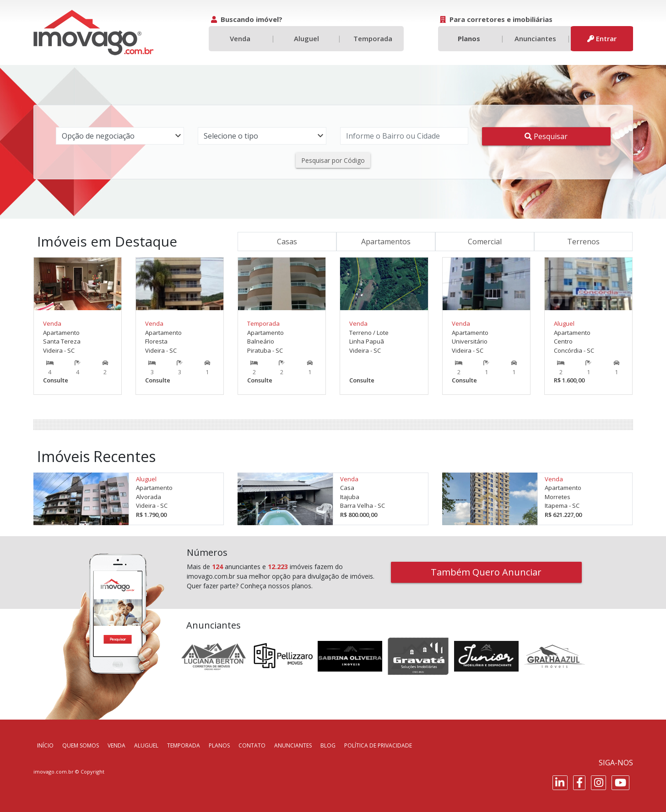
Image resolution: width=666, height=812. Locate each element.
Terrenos (583, 242)
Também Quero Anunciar (486, 572)
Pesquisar (546, 136)
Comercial (485, 242)
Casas (287, 242)
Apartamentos (386, 242)
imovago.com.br (54, 772)
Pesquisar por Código (333, 160)
